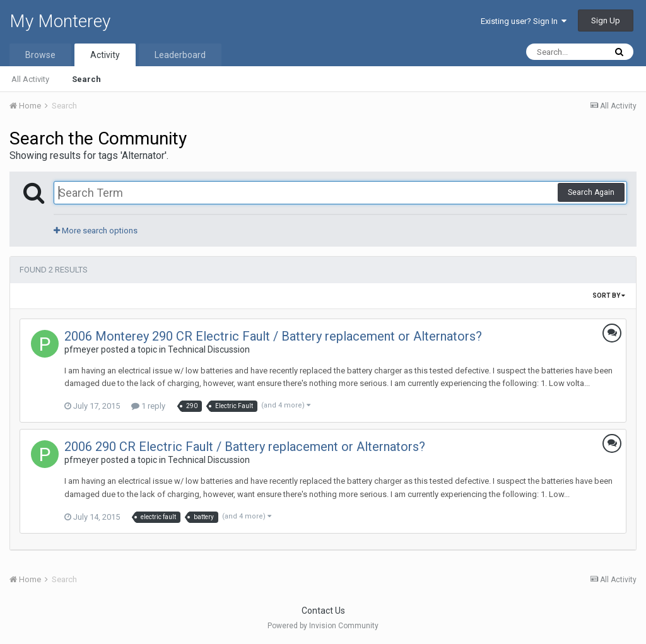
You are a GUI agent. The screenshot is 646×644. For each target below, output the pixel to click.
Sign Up (606, 20)
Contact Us (323, 611)
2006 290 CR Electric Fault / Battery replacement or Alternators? (245, 447)
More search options (96, 231)
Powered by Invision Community (323, 626)
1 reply (148, 406)
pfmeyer (82, 349)
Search (86, 79)
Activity (105, 55)
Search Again (591, 192)
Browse (40, 55)
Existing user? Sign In (524, 21)
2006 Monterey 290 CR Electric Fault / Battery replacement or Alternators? (273, 336)
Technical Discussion (209, 349)
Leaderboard (180, 55)
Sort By (609, 296)
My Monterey (60, 21)
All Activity (30, 79)
